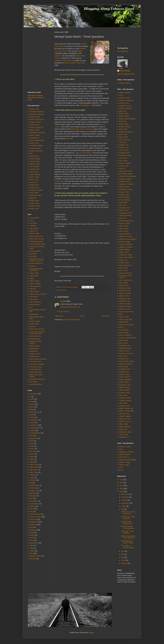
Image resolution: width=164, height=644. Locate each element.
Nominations (34, 501)
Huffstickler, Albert (36, 195)
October (124, 500)
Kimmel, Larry (34, 188)
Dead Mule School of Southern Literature (37, 260)
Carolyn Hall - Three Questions (128, 518)
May (123, 554)
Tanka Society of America (73, 63)
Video (31, 553)
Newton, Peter (34, 109)
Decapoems (34, 438)
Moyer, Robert (34, 177)
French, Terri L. (124, 210)
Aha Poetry (33, 223)
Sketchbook (34, 351)
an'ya (121, 95)
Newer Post (59, 316)
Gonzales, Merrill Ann (37, 112)
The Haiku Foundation (37, 364)
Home (82, 316)
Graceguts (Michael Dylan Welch (36, 270)
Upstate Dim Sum (35, 372)
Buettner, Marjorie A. (126, 132)
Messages (33, 496)
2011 (122, 483)
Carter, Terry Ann (125, 140)
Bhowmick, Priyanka (36, 114)
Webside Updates (36, 556)
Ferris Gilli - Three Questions (127, 532)
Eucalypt (32, 266)
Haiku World (34, 297)
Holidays (32, 475)
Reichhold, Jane (125, 346)
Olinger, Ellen (34, 185)
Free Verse (33, 451)
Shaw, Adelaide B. (125, 380)
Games (32, 454)
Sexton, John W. (125, 377)
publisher (58, 56)
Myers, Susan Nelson (126, 312)
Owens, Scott (34, 203)
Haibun (32, 459)
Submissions (34, 543)
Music (31, 498)
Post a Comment (63, 312)
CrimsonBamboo (35, 251)
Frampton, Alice (124, 208)
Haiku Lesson (34, 467)
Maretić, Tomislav (125, 293)
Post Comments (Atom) (72, 320)
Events (32, 444)
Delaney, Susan (35, 206)
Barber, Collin (34, 209)
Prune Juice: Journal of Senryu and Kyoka (37, 333)
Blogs (31, 410)
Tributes (32, 551)
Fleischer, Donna (125, 83)
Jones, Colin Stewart (126, 257)
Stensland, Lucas (125, 385)
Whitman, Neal (35, 117)
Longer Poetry (34, 491)
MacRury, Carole (125, 291)
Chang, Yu (123, 142)
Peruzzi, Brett (124, 333)
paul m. (122, 327)
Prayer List (33, 519)
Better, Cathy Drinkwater (127, 119)
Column (32, 417)
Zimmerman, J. (124, 437)
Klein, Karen (123, 270)
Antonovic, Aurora (125, 106)
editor (80, 51)
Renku (32, 538)
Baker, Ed (33, 198)
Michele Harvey (35, 321)
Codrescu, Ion (124, 148)
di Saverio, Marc (125, 182)
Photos (32, 509)
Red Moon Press (35, 336)
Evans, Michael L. (125, 200)
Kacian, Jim (123, 260)
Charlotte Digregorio (36, 241)
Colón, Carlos (124, 150)
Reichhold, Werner (125, 348)
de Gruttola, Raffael (36, 146)
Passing (32, 506)
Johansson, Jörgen (126, 255)
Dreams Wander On (36, 263)
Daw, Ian (122, 168)
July (123, 509)
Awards (32, 404)
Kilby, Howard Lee (125, 265)
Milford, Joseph (35, 135)
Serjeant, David (124, 374)
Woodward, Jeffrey (126, 432)
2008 (122, 492)
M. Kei (121, 470)
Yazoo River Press (36, 384)
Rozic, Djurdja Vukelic (127, 361)
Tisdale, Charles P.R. (37, 127)
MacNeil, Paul (34, 156)
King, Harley (123, 268)
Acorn (31, 220)
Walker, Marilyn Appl (126, 408)
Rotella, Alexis (34, 201)
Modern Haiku (34, 324)
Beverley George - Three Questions (128, 527)
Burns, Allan (123, 134)
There (31, 548)
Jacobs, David (124, 252)
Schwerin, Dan (124, 372)
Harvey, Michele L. (125, 234)
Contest (32, 430)
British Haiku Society (37, 239)
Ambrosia (33, 226)
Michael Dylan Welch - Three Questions (129, 537)
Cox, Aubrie (123, 158)
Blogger (91, 633)
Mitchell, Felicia (35, 164)
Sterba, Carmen (125, 388)
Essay (32, 441)
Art (30, 396)
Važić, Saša (123, 403)
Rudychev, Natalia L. (37, 190)
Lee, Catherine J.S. (126, 280)
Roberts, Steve (35, 130)
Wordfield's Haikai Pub (37, 379)
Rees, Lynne (123, 343)
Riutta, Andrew (124, 351)
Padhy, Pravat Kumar (37, 119)
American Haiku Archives (64, 60)
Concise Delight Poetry (37, 244)
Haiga (31, 462)
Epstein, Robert (124, 197)
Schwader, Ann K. (125, 369)
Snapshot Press (35, 354)
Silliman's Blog (34, 346)
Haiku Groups (34, 464)
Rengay (32, 535)
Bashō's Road (34, 234)
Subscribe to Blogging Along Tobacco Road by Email (36, 98)
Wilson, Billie (124, 424)
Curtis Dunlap (125, 71)
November (125, 497)
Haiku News (34, 470)
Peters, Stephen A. (126, 335)
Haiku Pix (33, 289)
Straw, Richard (124, 390)
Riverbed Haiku (35, 339)
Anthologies (34, 394)
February (125, 563)
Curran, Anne (124, 166)
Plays (31, 512)
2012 (122, 480)
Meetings (33, 493)
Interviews (33, 480)
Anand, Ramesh (125, 98)
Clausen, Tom (124, 145)
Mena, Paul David (125, 306)
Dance (32, 436)
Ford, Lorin (123, 205)
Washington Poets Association (82, 129)
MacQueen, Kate (125, 288)
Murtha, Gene (34, 143)
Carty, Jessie (34, 172)
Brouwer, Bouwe (35, 148)
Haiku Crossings (35, 284)
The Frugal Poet (123, 51)
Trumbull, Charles (125, 401)
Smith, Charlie (124, 382)
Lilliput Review (34, 304)
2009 (122, 489)
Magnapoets (34, 314)
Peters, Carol (34, 180)
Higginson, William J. (126, 247)
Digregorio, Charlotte (126, 184)
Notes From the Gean (37, 329)
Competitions (34, 420)
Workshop (33, 559)
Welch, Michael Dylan (37, 140)
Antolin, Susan (124, 103)
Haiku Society (34, 291)
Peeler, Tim (33, 182)
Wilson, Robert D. (125, 427)
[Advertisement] (35, 37)
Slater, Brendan (124, 454)
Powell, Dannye (35, 159)
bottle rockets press (36, 236)
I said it (32, 478)
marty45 (63, 301)
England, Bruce (124, 195)
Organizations (34, 504)
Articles (32, 399)
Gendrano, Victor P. (126, 213)
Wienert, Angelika (125, 416)
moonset (32, 327)
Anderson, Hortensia (126, 100)
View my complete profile (126, 74)
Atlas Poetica (34, 228)
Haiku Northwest (35, 286)
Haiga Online (34, 276)
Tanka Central (34, 356)
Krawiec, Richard (35, 122)
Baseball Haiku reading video (127, 522)
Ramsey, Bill (123, 340)
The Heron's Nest (35, 367)
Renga (32, 532)
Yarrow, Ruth (124, 435)
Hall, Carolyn (124, 229)
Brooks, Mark (124, 124)
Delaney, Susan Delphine (128, 176)
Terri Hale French (35, 362)
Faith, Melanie (34, 167)
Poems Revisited (35, 514)
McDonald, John (125, 299)
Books (32, 415)
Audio (31, 402)
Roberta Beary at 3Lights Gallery (127, 542)
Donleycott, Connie (126, 189)
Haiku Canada (34, 281)
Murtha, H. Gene (125, 309)
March (124, 560)
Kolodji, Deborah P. (126, 273)
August (124, 506)
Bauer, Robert (124, 116)
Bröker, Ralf (123, 129)
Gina (121, 468)
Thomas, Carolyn (125, 398)
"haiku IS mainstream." (83, 153)
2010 (122, 486)
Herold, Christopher (36, 151)
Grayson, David (124, 223)
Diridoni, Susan (124, 187)
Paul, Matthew (124, 330)
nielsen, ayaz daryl (125, 319)
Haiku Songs (34, 472)
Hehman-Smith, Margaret (128, 239)
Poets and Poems (36, 517)
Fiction (32, 446)
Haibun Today (34, 273)
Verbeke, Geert (124, 406)
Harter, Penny (124, 231)
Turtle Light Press (35, 369)
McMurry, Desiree (125, 304)
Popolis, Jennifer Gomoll (127, 338)
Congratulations (35, 428)
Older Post (105, 316)
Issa (31, 483)
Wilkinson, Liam (125, 419)
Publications (34, 522)
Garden (32, 457)
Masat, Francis (124, 296)
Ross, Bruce (123, 356)
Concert (32, 423)
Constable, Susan (125, 155)
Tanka (32, 546)
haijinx (32, 278)
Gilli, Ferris (123, 218)
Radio (31, 527)
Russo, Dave (124, 367)
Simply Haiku (34, 348)
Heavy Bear (34, 299)
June (123, 551)
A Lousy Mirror (34, 218)
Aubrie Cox (33, 231)
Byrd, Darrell (123, 137)
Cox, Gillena (123, 161)
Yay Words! (33, 382)
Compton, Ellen (124, 153)
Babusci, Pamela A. (126, 108)
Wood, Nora (123, 429)
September (125, 503)
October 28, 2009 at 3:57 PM (70, 307)
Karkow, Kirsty (34, 169)
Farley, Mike (123, 202)
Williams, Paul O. (125, 422)
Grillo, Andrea (124, 226)
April (123, 557)
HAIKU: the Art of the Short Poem (128, 513)
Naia (31, 153)
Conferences (34, 425)
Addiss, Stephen (125, 93)
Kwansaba (33, 488)
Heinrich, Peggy (125, 242)
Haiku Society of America (38, 294)
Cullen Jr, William (125, 163)
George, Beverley (125, 216)
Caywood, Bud (34, 161)
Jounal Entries (34, 485)
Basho (32, 407)
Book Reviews (34, 412)
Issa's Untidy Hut (35, 302)
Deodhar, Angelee (125, 179)
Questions (63, 290)
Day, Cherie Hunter (126, 171)
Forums (32, 449)
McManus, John (125, 301)
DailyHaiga (33, 254)
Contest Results (35, 433)
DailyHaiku (33, 256)
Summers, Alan (124, 393)
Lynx (31, 307)
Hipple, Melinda (35, 175)
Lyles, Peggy (124, 283)
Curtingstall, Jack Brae (37, 133)
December (125, 494)
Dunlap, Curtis (34, 125)
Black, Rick (123, 121)
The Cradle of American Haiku (127, 547)
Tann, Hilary (123, 395)
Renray (32, 540)
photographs (85, 105)
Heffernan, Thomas (126, 236)
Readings (33, 530)
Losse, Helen (34, 193)
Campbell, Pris (34, 138)
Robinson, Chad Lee (126, 354)
